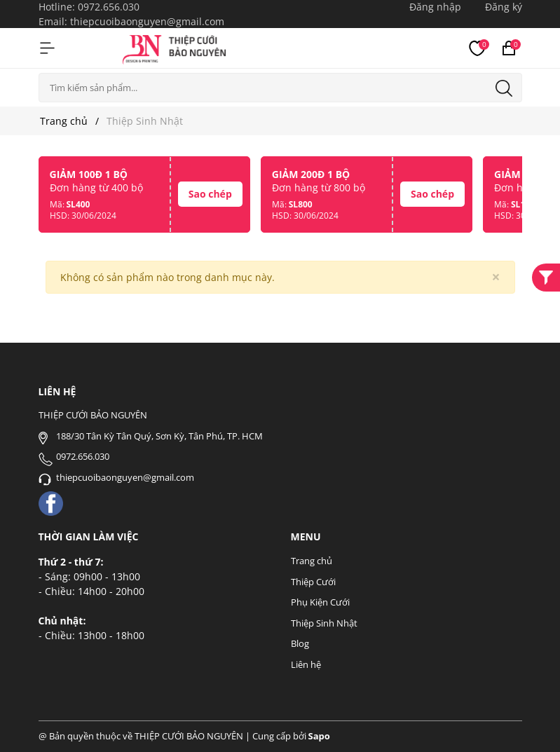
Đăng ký (504, 7)
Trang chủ (312, 561)
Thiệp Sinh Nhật (324, 623)
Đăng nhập (435, 7)
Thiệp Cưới (313, 582)
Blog (300, 643)
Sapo (319, 736)
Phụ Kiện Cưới (320, 602)
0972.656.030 (109, 7)
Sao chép (210, 194)
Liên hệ (306, 664)
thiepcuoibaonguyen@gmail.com (147, 21)
